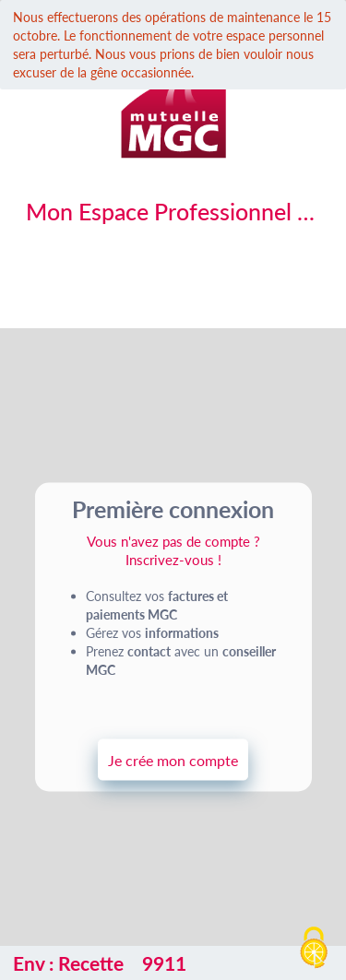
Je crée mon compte (173, 759)
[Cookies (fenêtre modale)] (314, 949)
